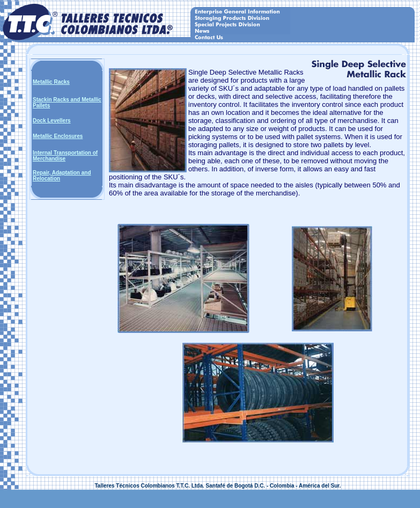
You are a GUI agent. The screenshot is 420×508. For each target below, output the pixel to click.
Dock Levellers (52, 121)
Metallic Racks (51, 82)
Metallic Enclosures (58, 136)
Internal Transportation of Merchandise (65, 156)
